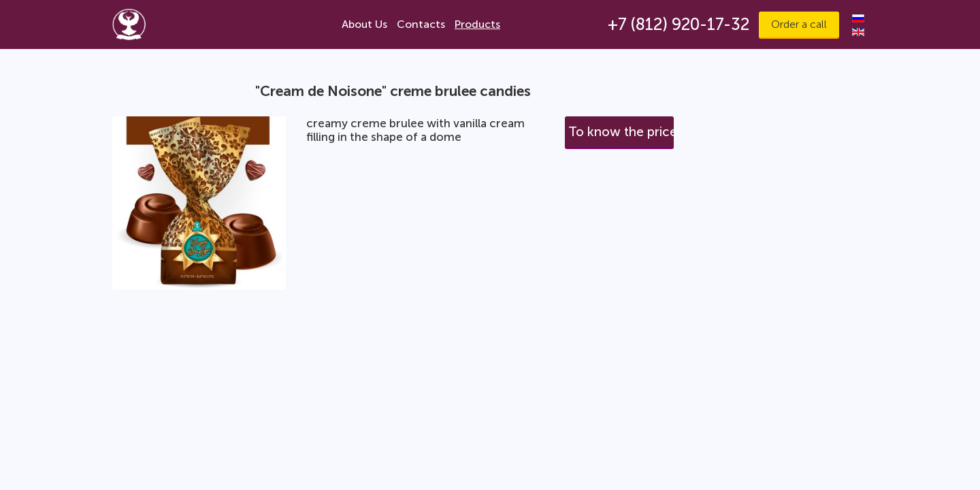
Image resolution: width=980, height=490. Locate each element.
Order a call (799, 24)
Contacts (421, 24)
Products (477, 24)
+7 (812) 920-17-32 (679, 24)
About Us (364, 24)
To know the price (621, 132)
